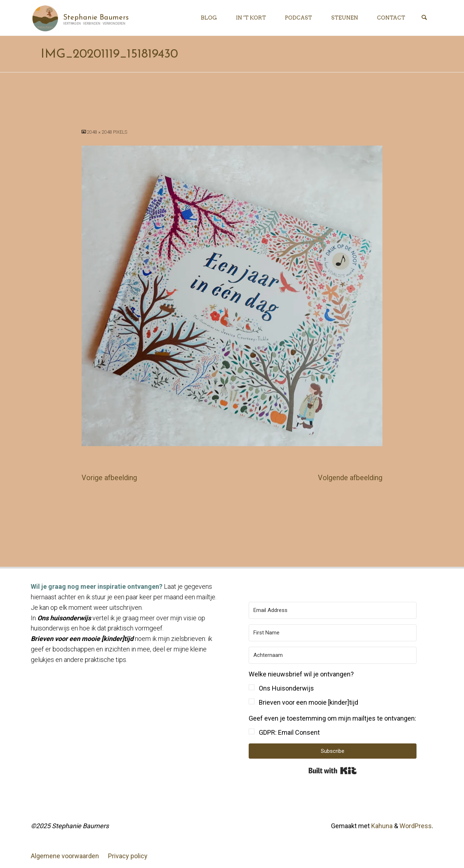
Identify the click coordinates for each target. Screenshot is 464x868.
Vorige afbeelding (109, 478)
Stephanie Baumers (96, 17)
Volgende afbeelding (350, 478)
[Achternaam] (333, 655)
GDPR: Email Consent (289, 732)
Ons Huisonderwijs (286, 688)
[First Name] (333, 633)
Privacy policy (128, 856)
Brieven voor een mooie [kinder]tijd (308, 702)
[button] (333, 689)
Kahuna (381, 826)
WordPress (416, 826)
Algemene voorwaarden (65, 856)
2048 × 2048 (100, 132)
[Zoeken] (424, 18)
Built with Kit (333, 771)
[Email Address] (333, 610)
